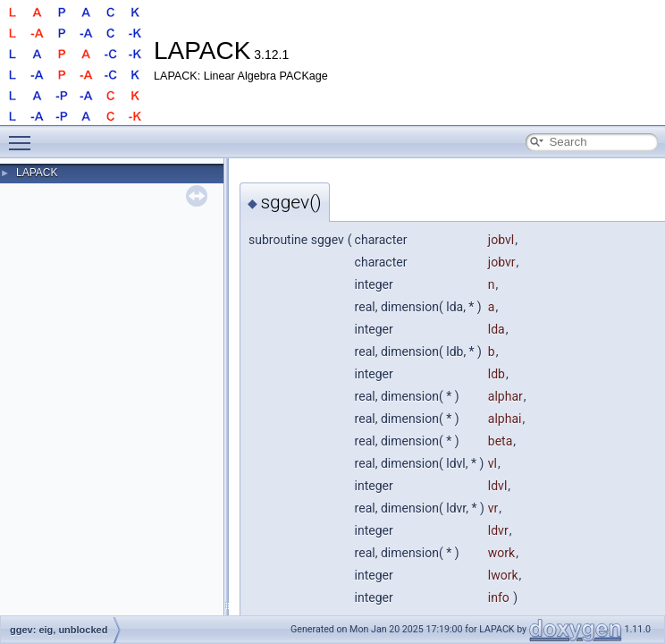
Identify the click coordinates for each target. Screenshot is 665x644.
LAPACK (37, 173)
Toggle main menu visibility (24, 135)
